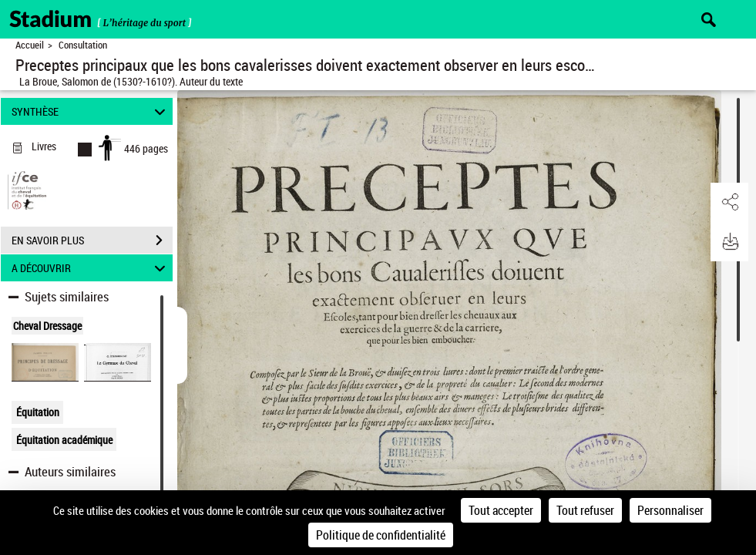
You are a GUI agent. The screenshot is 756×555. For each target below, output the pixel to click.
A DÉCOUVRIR (91, 268)
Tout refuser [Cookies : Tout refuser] (585, 510)
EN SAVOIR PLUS (92, 240)
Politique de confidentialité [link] (381, 535)
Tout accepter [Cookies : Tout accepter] (501, 510)
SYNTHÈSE (91, 111)
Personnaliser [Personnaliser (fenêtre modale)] (670, 510)
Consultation (83, 45)
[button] (729, 203)
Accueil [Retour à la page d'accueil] (30, 45)
